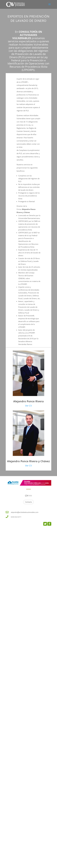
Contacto (28, 502)
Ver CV (28, 406)
